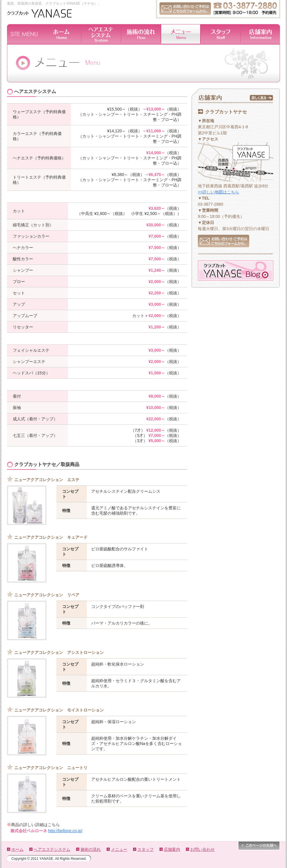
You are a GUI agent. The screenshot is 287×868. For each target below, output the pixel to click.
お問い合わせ (202, 849)
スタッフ (146, 849)
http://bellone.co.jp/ (65, 831)
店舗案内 (172, 849)
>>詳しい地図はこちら (218, 192)
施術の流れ (91, 849)
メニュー (119, 849)
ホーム (17, 849)
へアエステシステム (52, 849)
